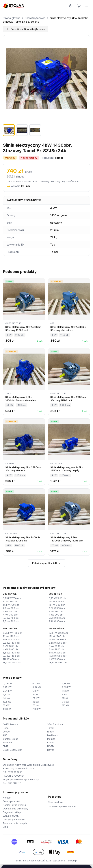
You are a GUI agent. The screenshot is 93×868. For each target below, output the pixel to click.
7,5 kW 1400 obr (12, 656)
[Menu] (87, 6)
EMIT (6, 746)
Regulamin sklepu (13, 812)
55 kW (6, 705)
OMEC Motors (10, 724)
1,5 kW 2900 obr (57, 640)
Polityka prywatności (14, 820)
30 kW (66, 702)
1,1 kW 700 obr (11, 602)
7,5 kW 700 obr (11, 621)
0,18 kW (66, 683)
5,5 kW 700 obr (11, 618)
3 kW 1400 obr (11, 646)
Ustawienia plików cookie (62, 806)
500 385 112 (14, 783)
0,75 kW (7, 691)
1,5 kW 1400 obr (11, 640)
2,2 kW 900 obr (57, 608)
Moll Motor (53, 735)
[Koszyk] (79, 6)
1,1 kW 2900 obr (57, 636)
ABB (5, 735)
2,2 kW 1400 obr (12, 643)
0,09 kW (7, 683)
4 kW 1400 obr (11, 649)
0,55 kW (66, 687)
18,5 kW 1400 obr (12, 662)
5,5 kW (6, 698)
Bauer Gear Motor (12, 750)
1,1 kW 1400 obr (11, 636)
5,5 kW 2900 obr (57, 653)
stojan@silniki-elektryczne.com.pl (21, 779)
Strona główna (12, 18)
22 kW (36, 702)
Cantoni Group (11, 739)
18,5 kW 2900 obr (58, 662)
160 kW (7, 709)
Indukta (51, 739)
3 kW (35, 694)
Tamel (51, 728)
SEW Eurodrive (55, 724)
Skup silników (55, 802)
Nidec (50, 732)
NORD (51, 746)
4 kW (65, 694)
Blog (5, 827)
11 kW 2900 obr (57, 659)
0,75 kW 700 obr (12, 598)
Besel (6, 728)
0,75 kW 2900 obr (58, 633)
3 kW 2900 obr (57, 646)
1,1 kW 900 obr (56, 602)
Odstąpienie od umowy (16, 809)
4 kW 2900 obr (57, 649)
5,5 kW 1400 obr (12, 653)
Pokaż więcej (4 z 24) (46, 563)
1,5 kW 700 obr (11, 605)
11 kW (65, 698)
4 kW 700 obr (10, 615)
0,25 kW (7, 687)
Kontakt (7, 798)
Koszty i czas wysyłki (14, 805)
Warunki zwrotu (11, 816)
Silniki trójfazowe (35, 18)
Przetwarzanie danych (15, 823)
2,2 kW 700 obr (11, 608)
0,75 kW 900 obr (58, 598)
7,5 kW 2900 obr (57, 656)
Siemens (8, 743)
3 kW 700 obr (10, 611)
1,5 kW (65, 691)
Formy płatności (11, 801)
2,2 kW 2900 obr (57, 643)
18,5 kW (7, 702)
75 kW (36, 705)
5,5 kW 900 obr (57, 618)
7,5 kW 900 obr (57, 621)
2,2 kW (6, 694)
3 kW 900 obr (56, 611)
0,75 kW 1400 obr (12, 633)
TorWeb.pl (72, 861)
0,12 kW (36, 683)
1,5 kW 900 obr (57, 605)
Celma (51, 743)
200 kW (37, 709)
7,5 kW (36, 698)
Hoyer (51, 750)
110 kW (66, 705)
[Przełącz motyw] (71, 6)
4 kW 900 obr (56, 615)
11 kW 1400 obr (11, 659)
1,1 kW (36, 691)
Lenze (6, 732)
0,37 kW (37, 687)
